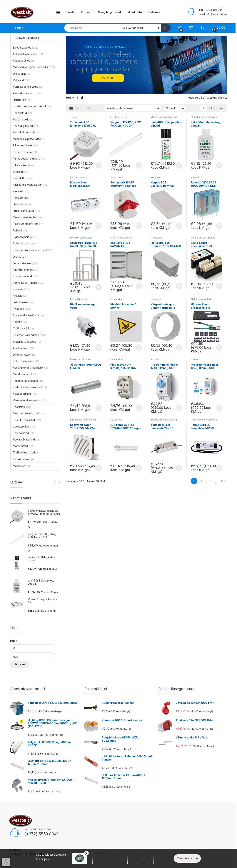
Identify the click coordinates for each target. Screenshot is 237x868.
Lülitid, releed (24, 302)
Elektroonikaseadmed (29, 335)
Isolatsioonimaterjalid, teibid (32, 106)
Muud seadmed (25, 374)
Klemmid (21, 191)
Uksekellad (21, 74)
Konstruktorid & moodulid (30, 368)
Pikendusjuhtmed (26, 145)
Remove (86, 853)
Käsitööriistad (23, 433)
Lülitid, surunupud (26, 211)
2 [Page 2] (201, 481)
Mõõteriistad (24, 446)
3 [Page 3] (208, 481)
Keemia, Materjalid (26, 439)
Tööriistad (22, 407)
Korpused (156, 177)
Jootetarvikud (24, 426)
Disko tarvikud (24, 355)
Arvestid (20, 172)
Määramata (22, 466)
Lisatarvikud (117, 299)
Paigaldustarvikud (27, 93)
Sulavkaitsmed (24, 243)
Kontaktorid (22, 198)
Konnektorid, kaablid (29, 283)
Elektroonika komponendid (33, 250)
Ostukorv (154, 12)
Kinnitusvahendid (26, 270)
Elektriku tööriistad (201, 299)
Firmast (86, 12)
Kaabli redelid (23, 119)
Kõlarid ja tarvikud (26, 361)
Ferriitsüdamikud (25, 263)
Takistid (21, 322)
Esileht (70, 12)
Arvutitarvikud (23, 348)
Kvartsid (20, 296)
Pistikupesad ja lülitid (28, 159)
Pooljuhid (22, 309)
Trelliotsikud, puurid (27, 452)
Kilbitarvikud (23, 165)
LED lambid (116, 420)
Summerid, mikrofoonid (29, 315)
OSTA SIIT (108, 78)
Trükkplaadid (23, 328)
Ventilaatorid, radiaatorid (30, 400)
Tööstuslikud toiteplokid (164, 420)
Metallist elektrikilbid (81, 238)
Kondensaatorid (26, 276)
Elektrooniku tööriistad (29, 413)
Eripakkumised (24, 459)
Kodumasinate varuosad (30, 387)
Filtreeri (20, 664)
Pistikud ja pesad (79, 299)
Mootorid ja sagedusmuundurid (34, 67)
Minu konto (135, 12)
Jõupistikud (117, 177)
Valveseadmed (24, 394)
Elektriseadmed (25, 48)
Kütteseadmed (24, 61)
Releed (195, 177)
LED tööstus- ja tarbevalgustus (118, 118)
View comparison (187, 858)
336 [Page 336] (223, 481)
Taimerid (155, 359)
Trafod (74, 117)
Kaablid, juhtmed (26, 126)
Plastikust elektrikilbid (28, 224)
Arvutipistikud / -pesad (203, 238)
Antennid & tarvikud (27, 342)
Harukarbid (157, 238)
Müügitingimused (109, 12)
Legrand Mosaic (79, 177)
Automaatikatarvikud (28, 54)
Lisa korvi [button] (99, 165)
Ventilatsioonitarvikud (28, 87)
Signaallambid (24, 237)
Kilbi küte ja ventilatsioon (83, 420)
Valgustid (22, 80)
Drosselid (21, 257)
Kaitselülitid (22, 178)
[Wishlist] (191, 28)
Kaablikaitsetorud (26, 132)
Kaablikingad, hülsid (81, 359)
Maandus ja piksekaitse (29, 139)
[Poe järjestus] (132, 108)
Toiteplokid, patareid (28, 381)
